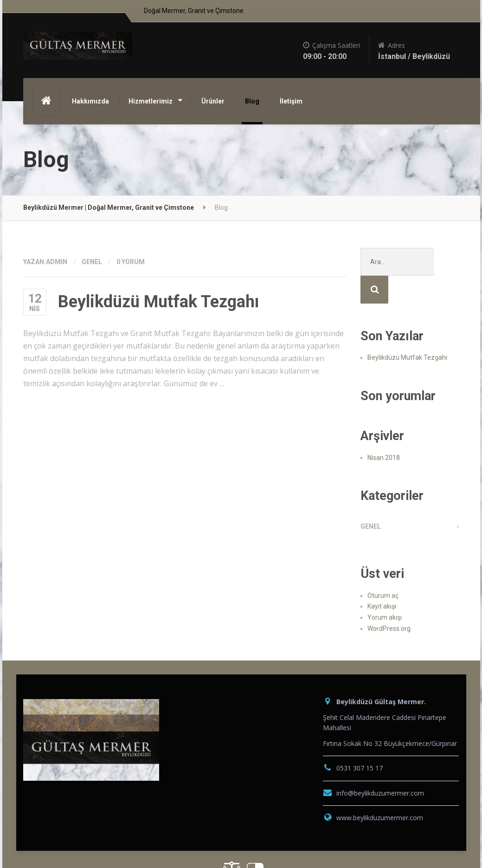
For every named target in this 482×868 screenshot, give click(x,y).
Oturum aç (383, 568)
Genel (92, 262)
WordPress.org (389, 601)
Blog (252, 101)
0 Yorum (131, 262)
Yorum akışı (385, 589)
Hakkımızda (90, 101)
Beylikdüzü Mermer (61, 843)
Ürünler (213, 101)
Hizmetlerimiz (151, 101)
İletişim (291, 101)
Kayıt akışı (382, 578)
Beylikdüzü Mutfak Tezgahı (158, 302)
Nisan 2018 (384, 430)
